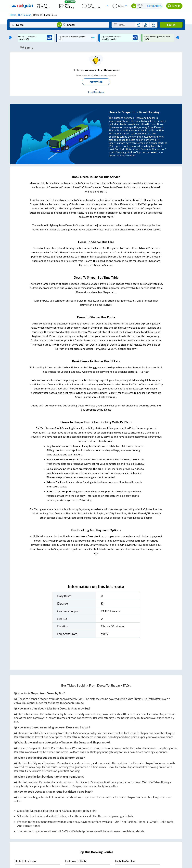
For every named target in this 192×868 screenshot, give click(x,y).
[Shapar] (85, 25)
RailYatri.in (73, 737)
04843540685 (154, 6)
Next (177, 38)
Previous (9, 38)
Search (171, 25)
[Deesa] (34, 25)
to (26, 861)
